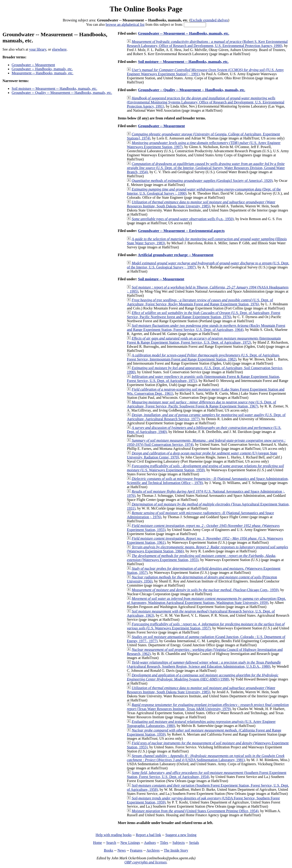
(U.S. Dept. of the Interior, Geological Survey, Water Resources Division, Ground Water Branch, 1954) (206, 168)
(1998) (203, 677)
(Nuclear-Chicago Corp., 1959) (205, 590)
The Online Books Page (146, 9)
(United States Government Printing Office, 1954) (195, 811)
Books (108, 850)
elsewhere (59, 49)
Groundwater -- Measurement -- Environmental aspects (181, 231)
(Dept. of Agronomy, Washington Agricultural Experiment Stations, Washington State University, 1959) (206, 601)
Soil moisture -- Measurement (161, 279)
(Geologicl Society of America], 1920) (202, 181)
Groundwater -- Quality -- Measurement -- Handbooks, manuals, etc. (62, 93)
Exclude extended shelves (209, 20)
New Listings (130, 843)
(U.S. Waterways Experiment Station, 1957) (206, 626)
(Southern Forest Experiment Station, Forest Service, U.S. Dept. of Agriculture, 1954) (207, 775)
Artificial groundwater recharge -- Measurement (176, 255)
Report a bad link (148, 835)
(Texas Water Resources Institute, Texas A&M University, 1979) (208, 707)
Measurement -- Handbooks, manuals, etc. (43, 73)
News (122, 850)
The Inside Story (176, 850)
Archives (153, 850)
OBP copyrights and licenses (145, 862)
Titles (164, 843)
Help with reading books (114, 835)
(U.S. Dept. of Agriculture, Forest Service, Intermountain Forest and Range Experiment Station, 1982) (203, 357)
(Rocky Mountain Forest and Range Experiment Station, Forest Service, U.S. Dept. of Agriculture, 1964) (206, 328)
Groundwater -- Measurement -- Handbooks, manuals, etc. (184, 33)
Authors (150, 843)
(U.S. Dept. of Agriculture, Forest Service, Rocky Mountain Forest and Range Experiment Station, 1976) (200, 302)
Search (111, 843)
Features (136, 850)
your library (38, 49)
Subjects (179, 843)
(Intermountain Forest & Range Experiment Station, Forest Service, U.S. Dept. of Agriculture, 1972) (204, 340)
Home (98, 843)
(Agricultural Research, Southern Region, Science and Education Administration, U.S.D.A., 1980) (204, 664)
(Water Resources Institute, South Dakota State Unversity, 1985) (201, 204)
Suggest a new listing (181, 835)
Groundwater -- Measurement (33, 65)
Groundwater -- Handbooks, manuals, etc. (42, 69)
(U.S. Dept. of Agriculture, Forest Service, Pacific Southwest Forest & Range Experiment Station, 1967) (201, 404)
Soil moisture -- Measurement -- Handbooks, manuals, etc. (54, 89)
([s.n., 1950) (183, 219)
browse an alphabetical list (125, 24)
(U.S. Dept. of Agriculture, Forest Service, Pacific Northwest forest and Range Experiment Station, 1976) (203, 315)
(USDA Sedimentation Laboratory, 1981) (206, 758)
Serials (194, 843)
